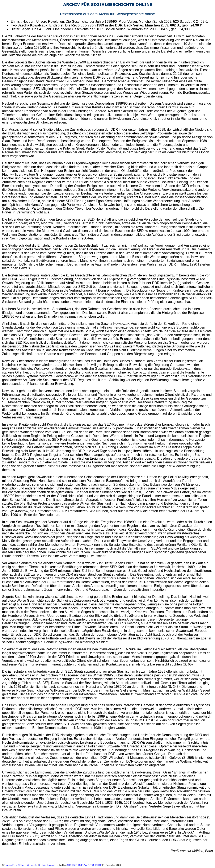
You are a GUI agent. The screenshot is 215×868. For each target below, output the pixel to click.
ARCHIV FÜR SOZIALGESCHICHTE (84, 865)
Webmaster (32, 865)
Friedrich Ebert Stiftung (14, 865)
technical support (47, 865)
